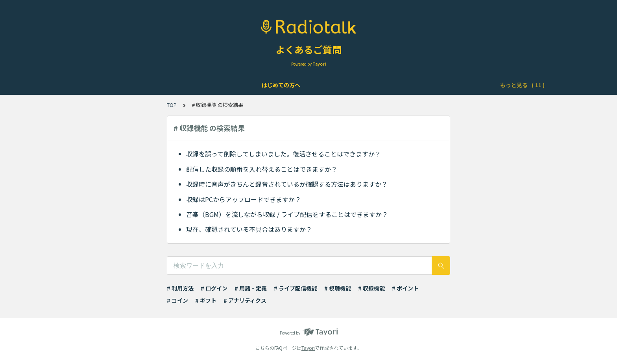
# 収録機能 (371, 288)
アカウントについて (158, 85)
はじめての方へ (103, 85)
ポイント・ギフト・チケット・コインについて (423, 85)
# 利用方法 (180, 288)
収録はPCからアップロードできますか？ (244, 199)
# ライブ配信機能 (296, 288)
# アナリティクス (245, 300)
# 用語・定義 (251, 288)
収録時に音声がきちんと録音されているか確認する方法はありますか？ (287, 184)
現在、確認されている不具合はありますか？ (249, 229)
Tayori (308, 348)
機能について (210, 85)
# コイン (177, 300)
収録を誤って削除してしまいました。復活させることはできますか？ (284, 154)
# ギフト (206, 300)
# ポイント (405, 288)
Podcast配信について (326, 85)
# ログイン (214, 288)
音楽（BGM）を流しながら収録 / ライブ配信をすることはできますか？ (287, 214)
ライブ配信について (262, 85)
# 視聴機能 (338, 288)
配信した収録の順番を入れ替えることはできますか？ (262, 169)
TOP (172, 105)
